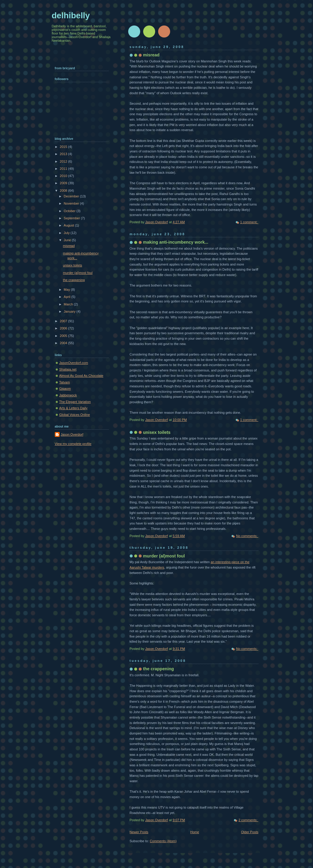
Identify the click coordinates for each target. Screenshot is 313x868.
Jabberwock (68, 395)
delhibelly (71, 15)
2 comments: (248, 820)
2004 (64, 343)
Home (195, 832)
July (67, 233)
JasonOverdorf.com (74, 363)
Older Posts (250, 832)
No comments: (247, 536)
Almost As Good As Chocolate (81, 376)
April (68, 297)
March (69, 304)
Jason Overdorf (72, 434)
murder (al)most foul (164, 556)
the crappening (159, 669)
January (70, 311)
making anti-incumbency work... (176, 242)
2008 (64, 191)
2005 (64, 336)
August (69, 225)
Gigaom (65, 389)
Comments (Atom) (163, 841)
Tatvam (65, 382)
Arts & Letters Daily (74, 408)
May (67, 290)
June (68, 240)
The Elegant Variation (75, 402)
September (72, 218)
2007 (64, 321)
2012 (64, 161)
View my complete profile (73, 444)
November (72, 203)
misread (151, 55)
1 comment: (249, 222)
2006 (64, 328)
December (72, 196)
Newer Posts (139, 832)
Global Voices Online (75, 415)
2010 (64, 176)
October (70, 211)
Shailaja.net (68, 369)
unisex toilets (157, 432)
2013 (64, 154)
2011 (64, 169)
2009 (64, 183)
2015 (64, 147)
